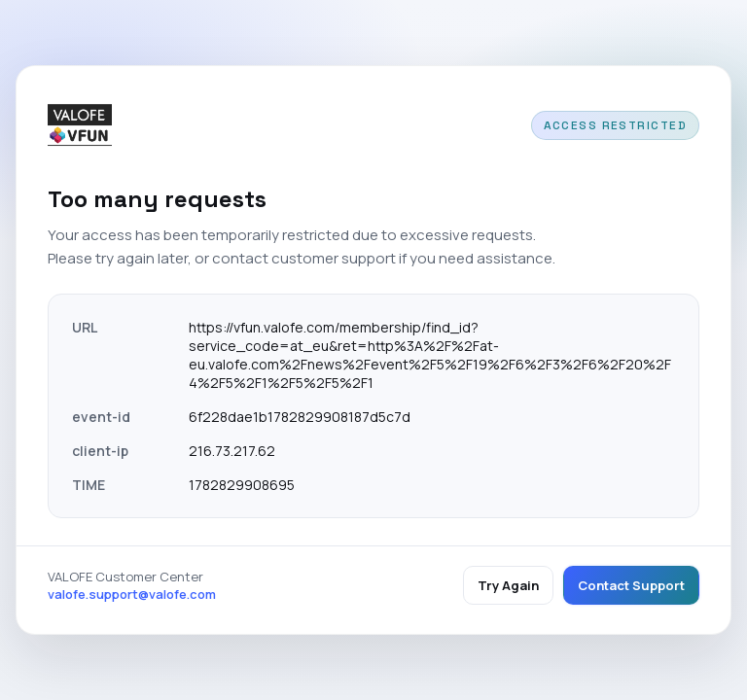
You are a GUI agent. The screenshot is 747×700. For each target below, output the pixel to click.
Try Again (508, 585)
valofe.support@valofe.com (132, 594)
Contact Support (631, 585)
